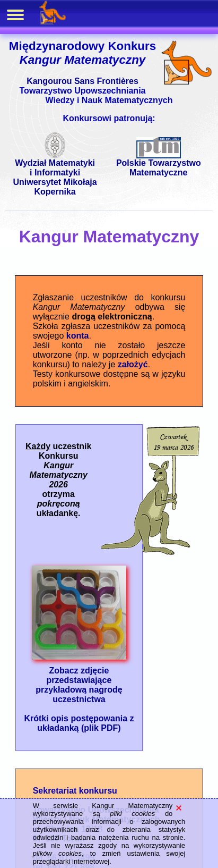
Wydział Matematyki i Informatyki (55, 164)
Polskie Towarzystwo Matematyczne (159, 164)
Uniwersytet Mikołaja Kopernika (55, 187)
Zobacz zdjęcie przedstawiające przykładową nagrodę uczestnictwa (79, 681)
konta (78, 336)
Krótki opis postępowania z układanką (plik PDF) (79, 723)
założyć (133, 364)
